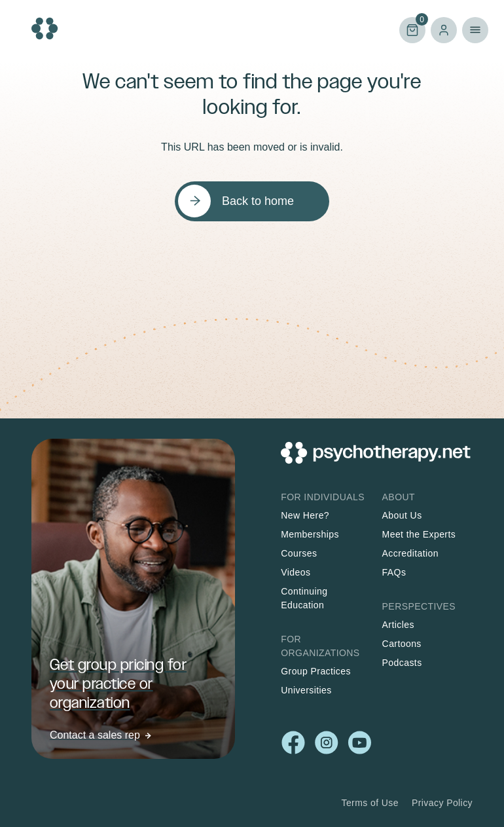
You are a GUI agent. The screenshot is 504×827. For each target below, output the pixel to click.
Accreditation (410, 553)
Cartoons (402, 644)
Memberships (310, 534)
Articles (398, 625)
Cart (412, 29)
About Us (402, 515)
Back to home (258, 201)
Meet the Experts (419, 534)
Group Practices (316, 671)
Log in (444, 30)
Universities (306, 690)
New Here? (305, 515)
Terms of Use (370, 803)
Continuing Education (304, 598)
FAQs (394, 572)
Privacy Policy (442, 803)
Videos (296, 572)
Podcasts (402, 663)
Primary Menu (475, 30)
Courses (299, 553)
